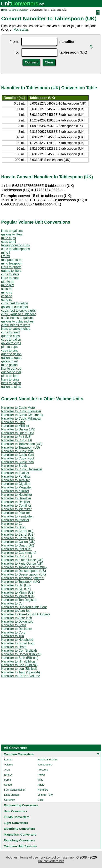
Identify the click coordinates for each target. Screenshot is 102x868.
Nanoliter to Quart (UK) (18, 545)
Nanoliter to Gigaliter (16, 484)
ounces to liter (11, 372)
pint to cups (9, 347)
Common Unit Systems (20, 846)
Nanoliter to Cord (13, 632)
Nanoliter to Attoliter (15, 520)
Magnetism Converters (20, 834)
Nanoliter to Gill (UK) (16, 589)
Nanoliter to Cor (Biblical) (19, 651)
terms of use (29, 857)
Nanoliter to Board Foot (18, 643)
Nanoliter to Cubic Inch (17, 462)
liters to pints (10, 379)
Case (41, 800)
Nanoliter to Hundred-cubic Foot (24, 607)
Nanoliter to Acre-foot (16, 611)
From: (14, 42)
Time (40, 780)
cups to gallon (11, 340)
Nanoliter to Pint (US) (16, 437)
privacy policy (50, 857)
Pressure (43, 770)
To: (16, 52)
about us (11, 857)
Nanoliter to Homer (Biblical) (21, 654)
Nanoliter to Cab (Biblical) (19, 665)
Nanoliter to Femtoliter (17, 516)
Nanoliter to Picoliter (16, 513)
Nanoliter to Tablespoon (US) (22, 444)
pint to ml (8, 282)
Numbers (43, 790)
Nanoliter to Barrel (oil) (17, 531)
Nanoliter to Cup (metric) (19, 553)
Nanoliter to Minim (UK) (18, 596)
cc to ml (7, 289)
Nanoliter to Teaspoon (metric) (23, 578)
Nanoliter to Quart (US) (18, 433)
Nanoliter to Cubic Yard (18, 455)
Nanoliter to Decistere (17, 629)
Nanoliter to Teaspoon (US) (21, 447)
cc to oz (7, 296)
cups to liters (10, 274)
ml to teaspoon (12, 263)
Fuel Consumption (15, 790)
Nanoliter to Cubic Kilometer (21, 411)
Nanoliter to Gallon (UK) (18, 542)
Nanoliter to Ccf (12, 603)
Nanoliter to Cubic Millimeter (21, 418)
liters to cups (10, 278)
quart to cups (11, 336)
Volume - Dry (45, 795)
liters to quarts (11, 267)
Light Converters (16, 823)
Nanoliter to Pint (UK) (16, 549)
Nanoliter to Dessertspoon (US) (23, 571)
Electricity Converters (19, 829)
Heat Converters (15, 811)
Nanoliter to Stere (14, 625)
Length (8, 760)
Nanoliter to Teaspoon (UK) (21, 582)
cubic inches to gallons (17, 318)
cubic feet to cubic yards (18, 311)
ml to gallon (9, 365)
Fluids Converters (17, 817)
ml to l (6, 253)
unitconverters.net (51, 861)
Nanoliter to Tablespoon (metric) (24, 567)
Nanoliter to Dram (14, 647)
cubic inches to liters (16, 325)
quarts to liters (11, 271)
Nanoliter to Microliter (16, 509)
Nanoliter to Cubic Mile (17, 451)
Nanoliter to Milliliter (15, 426)
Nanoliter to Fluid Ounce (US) (22, 560)
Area (7, 770)
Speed (8, 785)
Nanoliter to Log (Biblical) (19, 669)
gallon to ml (9, 361)
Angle (41, 785)
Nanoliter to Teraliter (16, 480)
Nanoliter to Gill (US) (16, 585)
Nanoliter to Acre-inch (17, 618)
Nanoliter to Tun (13, 636)
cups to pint (9, 350)
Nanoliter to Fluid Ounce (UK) (22, 564)
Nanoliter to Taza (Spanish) (21, 672)
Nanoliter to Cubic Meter (19, 408)
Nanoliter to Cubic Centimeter (22, 415)
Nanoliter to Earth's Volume (21, 676)
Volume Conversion (19, 10)
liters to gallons (12, 231)
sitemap (68, 857)
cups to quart (11, 332)
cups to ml (9, 242)
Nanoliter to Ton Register (19, 600)
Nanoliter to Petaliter (16, 477)
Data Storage (12, 795)
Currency (10, 800)
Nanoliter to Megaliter (16, 487)
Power (41, 775)
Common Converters (19, 754)
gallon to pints (11, 387)
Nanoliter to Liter (13, 422)
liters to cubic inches (16, 329)
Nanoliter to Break (14, 466)
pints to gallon (11, 383)
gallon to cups (11, 343)
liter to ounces (11, 369)
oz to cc (7, 300)
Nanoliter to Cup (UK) (17, 556)
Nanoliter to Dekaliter (16, 498)
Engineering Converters (21, 805)
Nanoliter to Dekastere (17, 622)
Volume (9, 765)
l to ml (6, 256)
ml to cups (9, 238)
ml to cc (7, 292)
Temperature (45, 765)
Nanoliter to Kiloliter (15, 491)
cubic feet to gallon (15, 303)
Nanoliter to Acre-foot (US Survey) (25, 614)
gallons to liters (12, 234)
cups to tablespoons (15, 249)
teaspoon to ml (12, 260)
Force (8, 780)
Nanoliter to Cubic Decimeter (22, 469)
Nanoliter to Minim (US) (18, 593)
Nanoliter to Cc (12, 524)
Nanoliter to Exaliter (15, 473)
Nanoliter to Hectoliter (17, 495)
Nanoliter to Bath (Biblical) (20, 658)
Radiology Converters (19, 840)
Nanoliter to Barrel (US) (18, 535)
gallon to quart (11, 358)
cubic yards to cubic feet (18, 314)
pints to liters (10, 376)
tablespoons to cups (15, 245)
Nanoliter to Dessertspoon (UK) (23, 574)
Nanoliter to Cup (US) (17, 440)
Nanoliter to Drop (13, 527)
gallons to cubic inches (17, 321)
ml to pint (8, 285)
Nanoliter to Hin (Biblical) (19, 661)
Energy (8, 775)
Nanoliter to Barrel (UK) (18, 538)
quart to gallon (11, 354)
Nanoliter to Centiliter (16, 506)
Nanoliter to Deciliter (16, 502)
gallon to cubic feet (15, 307)
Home (4, 10)
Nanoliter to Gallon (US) (18, 429)
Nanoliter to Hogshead (17, 640)
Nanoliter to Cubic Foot (18, 458)
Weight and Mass (48, 760)
